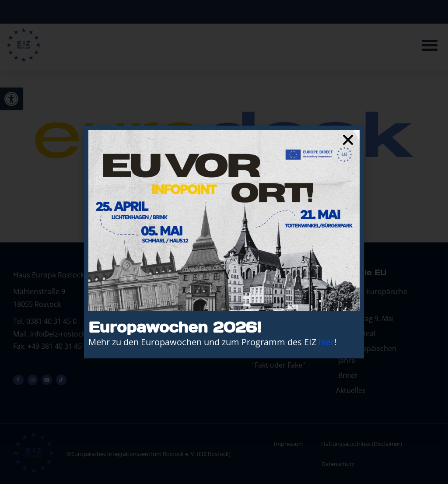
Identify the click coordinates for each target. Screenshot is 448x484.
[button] (348, 140)
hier (326, 342)
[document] (224, 242)
